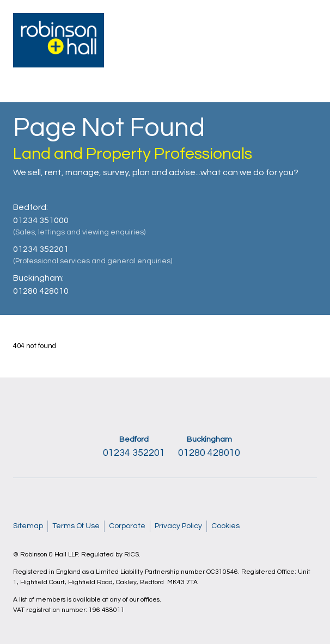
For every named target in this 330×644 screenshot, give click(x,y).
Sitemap (28, 526)
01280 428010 (41, 291)
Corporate (127, 526)
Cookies (225, 526)
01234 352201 (41, 249)
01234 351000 (41, 220)
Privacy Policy (178, 526)
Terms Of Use (76, 526)
